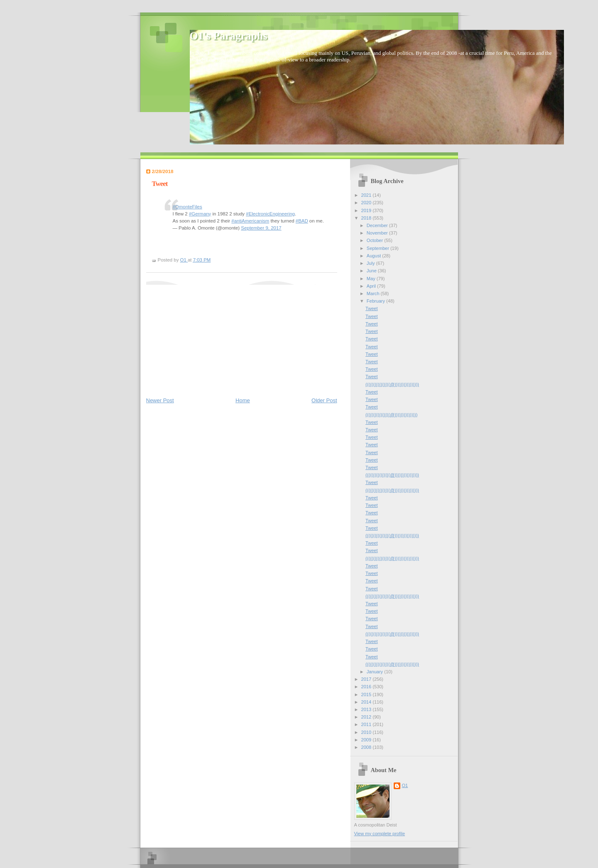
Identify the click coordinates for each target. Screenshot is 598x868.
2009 (367, 740)
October (375, 240)
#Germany (200, 214)
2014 (367, 702)
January (375, 672)
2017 (367, 679)
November (378, 233)
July (371, 263)
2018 (367, 218)
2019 (367, 210)
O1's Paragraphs (229, 36)
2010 (367, 732)
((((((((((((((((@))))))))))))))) (391, 415)
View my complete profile (380, 834)
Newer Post (160, 400)
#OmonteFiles (187, 207)
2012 (367, 717)
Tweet (371, 308)
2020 (367, 203)
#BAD (302, 221)
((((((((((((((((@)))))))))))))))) (392, 384)
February (376, 301)
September (379, 248)
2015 (367, 694)
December (378, 225)
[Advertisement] (208, 337)
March (374, 293)
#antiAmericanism (250, 221)
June (372, 271)
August (374, 256)
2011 (367, 724)
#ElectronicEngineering (270, 214)
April (372, 286)
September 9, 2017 (261, 228)
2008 (367, 747)
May (372, 279)
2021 (367, 195)
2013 (367, 709)
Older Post (324, 400)
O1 (405, 785)
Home (243, 400)
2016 (367, 687)
